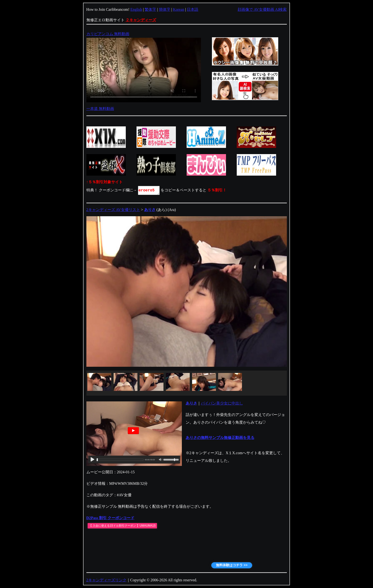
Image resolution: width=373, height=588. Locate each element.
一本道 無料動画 (100, 109)
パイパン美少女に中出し (222, 403)
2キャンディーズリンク (106, 580)
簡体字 (165, 9)
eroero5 (149, 190)
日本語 (193, 9)
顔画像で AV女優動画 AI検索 (262, 9)
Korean (179, 9)
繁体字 (150, 9)
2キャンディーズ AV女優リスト (113, 210)
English (136, 9)
